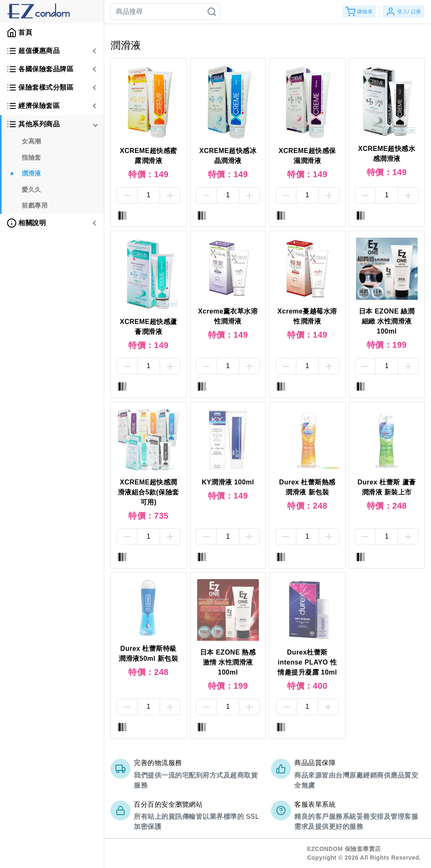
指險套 (31, 157)
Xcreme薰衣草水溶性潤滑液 (228, 316)
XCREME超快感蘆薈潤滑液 (149, 327)
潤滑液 (31, 173)
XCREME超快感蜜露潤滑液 (149, 156)
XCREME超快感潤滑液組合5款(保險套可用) (149, 492)
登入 (403, 12)
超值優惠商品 (33, 51)
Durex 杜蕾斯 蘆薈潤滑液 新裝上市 (387, 487)
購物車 (359, 12)
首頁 (19, 33)
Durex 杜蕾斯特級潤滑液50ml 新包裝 (148, 654)
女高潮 (31, 141)
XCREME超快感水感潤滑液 (387, 154)
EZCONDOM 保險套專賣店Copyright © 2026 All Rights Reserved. (364, 853)
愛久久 (31, 189)
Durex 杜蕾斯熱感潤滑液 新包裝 (307, 487)
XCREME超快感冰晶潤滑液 (228, 156)
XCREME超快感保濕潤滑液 (307, 156)
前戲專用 (35, 205)
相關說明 (26, 223)
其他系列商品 (33, 124)
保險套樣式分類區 (40, 88)
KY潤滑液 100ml (228, 482)
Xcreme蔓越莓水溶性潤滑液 (307, 316)
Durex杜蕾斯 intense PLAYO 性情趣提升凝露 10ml (307, 662)
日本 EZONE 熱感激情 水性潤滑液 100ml (228, 662)
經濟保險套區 (33, 106)
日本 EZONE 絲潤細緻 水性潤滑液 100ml (387, 321)
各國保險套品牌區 (40, 69)
